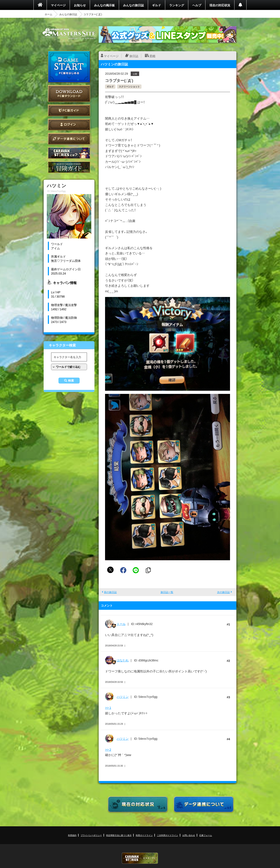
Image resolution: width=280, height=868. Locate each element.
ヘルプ (197, 5)
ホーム (49, 14)
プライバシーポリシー (91, 835)
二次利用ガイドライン (168, 835)
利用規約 (72, 835)
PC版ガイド (69, 110)
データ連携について (69, 139)
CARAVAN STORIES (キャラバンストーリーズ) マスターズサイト (69, 34)
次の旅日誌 (223, 592)
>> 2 (108, 749)
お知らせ (80, 5)
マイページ (58, 5)
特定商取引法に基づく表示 (119, 835)
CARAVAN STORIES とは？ (69, 153)
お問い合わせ (189, 835)
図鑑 (152, 56)
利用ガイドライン (144, 835)
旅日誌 (134, 56)
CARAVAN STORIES (140, 858)
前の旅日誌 (110, 592)
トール (121, 624)
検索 (71, 381)
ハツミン (123, 697)
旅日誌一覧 (167, 592)
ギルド (157, 5)
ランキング (177, 5)
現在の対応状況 (220, 5)
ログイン (69, 125)
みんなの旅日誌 (133, 5)
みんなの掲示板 (104, 5)
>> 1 (108, 708)
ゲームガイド (69, 167)
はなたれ (123, 660)
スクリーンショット (129, 86)
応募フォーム (206, 835)
